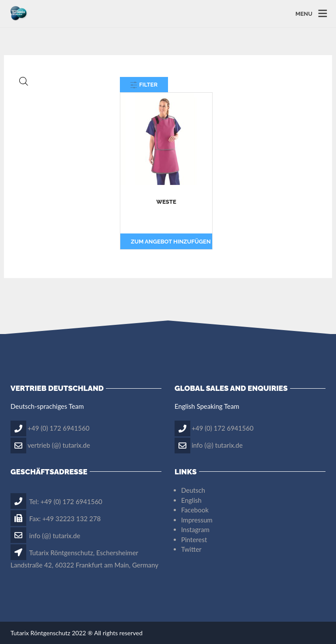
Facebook (195, 510)
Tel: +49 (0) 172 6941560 (56, 501)
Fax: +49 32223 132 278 (56, 519)
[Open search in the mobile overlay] (59, 81)
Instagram (195, 529)
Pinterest (194, 540)
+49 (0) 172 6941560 (58, 428)
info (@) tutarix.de (217, 445)
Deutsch (193, 490)
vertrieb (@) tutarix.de (59, 445)
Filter (144, 85)
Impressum (197, 520)
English (191, 500)
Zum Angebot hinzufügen (171, 242)
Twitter (191, 549)
